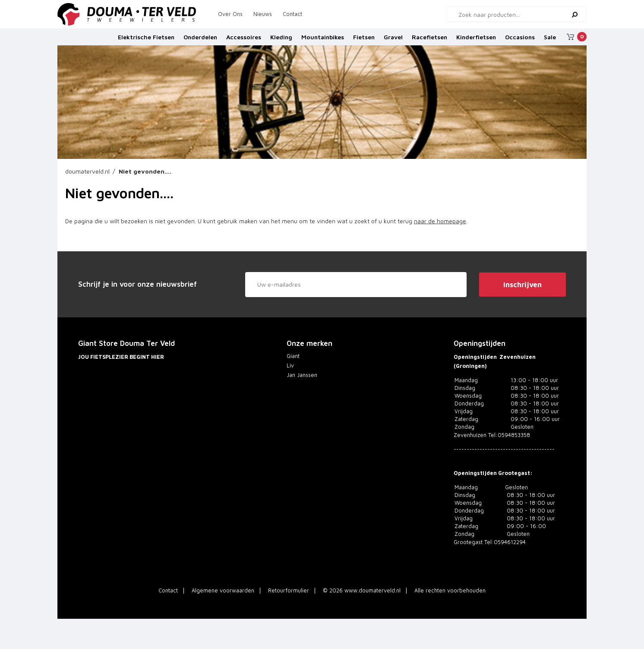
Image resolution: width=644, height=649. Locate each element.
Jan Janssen (302, 375)
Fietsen (364, 40)
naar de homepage (440, 221)
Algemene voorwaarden (223, 590)
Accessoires (244, 40)
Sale (550, 40)
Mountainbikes (323, 40)
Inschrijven (522, 285)
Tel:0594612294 (505, 542)
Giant (293, 356)
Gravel (393, 40)
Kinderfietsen (476, 40)
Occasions (520, 40)
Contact (292, 14)
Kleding (281, 40)
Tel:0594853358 (509, 435)
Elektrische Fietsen (146, 40)
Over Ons (230, 14)
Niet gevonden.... (145, 171)
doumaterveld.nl (87, 171)
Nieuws (263, 14)
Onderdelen (200, 40)
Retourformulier (289, 590)
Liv (290, 366)
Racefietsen (429, 40)
